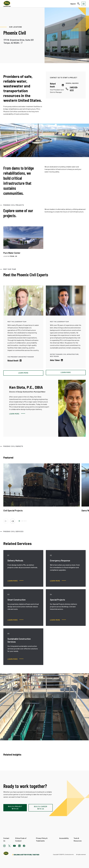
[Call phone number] (74, 89)
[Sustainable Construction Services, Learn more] (15, 659)
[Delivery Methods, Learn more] (15, 581)
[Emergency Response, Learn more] (58, 581)
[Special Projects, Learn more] (58, 620)
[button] (19, 521)
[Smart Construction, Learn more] (15, 620)
